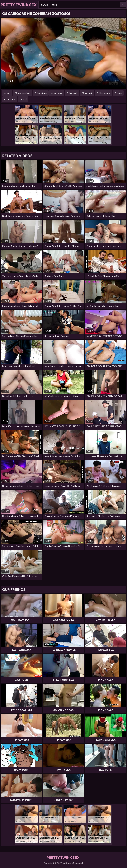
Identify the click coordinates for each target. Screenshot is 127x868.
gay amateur (24, 93)
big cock (73, 93)
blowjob (88, 93)
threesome (105, 93)
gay (9, 93)
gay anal (58, 93)
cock (120, 93)
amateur (11, 99)
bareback (42, 93)
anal (25, 99)
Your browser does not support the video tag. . (63, 53)
